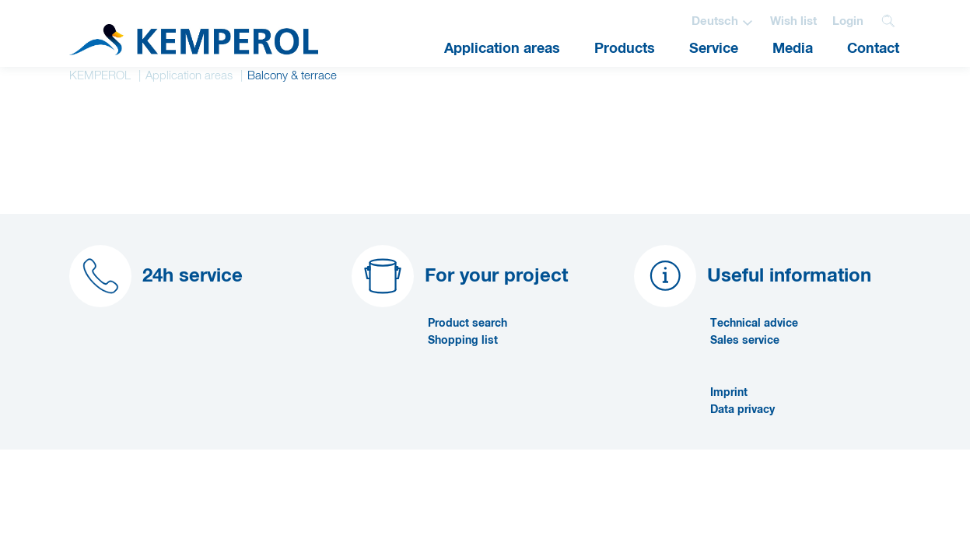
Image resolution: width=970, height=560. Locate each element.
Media (793, 49)
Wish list (793, 21)
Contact (873, 49)
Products (625, 49)
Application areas (502, 49)
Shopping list (463, 341)
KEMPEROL (100, 76)
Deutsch (715, 21)
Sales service (745, 341)
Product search (467, 324)
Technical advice (754, 324)
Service (714, 49)
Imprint (729, 393)
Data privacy (742, 410)
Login (848, 21)
